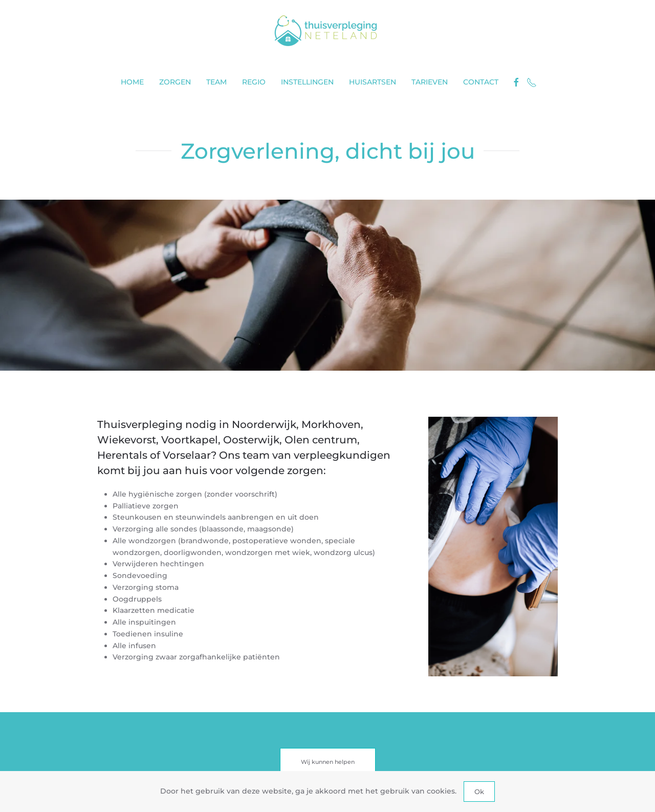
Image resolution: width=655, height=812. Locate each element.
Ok (479, 792)
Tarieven (430, 82)
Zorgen (175, 82)
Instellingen (307, 82)
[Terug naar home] (327, 31)
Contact (481, 82)
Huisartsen (373, 82)
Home (132, 82)
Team (216, 82)
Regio (254, 82)
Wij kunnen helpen (328, 762)
